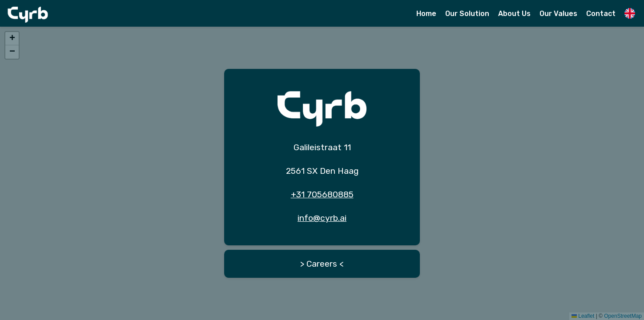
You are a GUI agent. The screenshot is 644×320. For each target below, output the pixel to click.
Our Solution (467, 14)
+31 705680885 (322, 194)
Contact (601, 14)
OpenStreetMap (623, 316)
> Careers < (322, 264)
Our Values (558, 14)
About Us (514, 14)
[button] (12, 39)
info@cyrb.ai (322, 218)
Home (426, 14)
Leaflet (583, 316)
